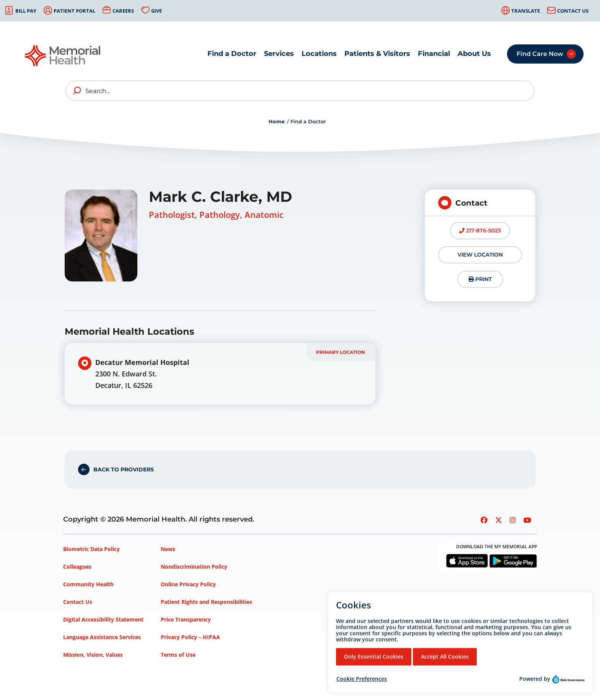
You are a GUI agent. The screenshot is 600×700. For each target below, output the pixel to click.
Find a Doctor (232, 54)
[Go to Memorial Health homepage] (63, 56)
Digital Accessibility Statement (103, 619)
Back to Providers (124, 469)
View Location (480, 255)
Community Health (88, 584)
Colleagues (77, 567)
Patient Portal (74, 11)
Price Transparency (186, 619)
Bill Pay (26, 11)
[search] (77, 91)
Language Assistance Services (102, 637)
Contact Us (573, 11)
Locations (319, 54)
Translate (526, 11)
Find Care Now (540, 54)
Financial (434, 54)
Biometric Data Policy (91, 549)
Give (157, 11)
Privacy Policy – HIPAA (190, 637)
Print (480, 279)
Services (279, 54)
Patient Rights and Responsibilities (206, 602)
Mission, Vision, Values (93, 655)
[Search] (300, 91)
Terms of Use (178, 655)
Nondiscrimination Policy (194, 567)
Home (277, 121)
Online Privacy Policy (188, 584)
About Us (474, 54)
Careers (123, 11)
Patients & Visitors (377, 54)
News (168, 549)
